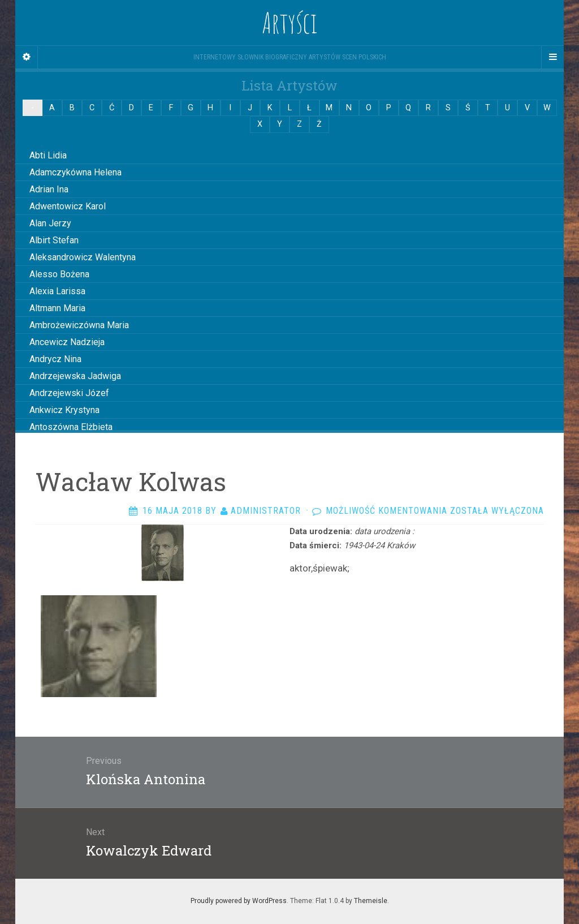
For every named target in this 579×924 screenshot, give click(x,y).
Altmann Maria (57, 308)
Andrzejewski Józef (69, 393)
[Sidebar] (27, 57)
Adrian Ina (49, 189)
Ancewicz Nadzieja (67, 342)
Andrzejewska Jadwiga (75, 376)
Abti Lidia (48, 155)
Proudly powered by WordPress (239, 901)
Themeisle (371, 901)
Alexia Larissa (57, 291)
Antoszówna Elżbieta (71, 427)
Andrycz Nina (55, 359)
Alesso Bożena (59, 274)
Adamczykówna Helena (75, 172)
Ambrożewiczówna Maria (79, 325)
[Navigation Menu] (552, 57)
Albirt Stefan (54, 240)
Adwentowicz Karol (68, 206)
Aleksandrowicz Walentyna (83, 257)
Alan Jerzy (50, 223)
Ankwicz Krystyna (64, 410)
